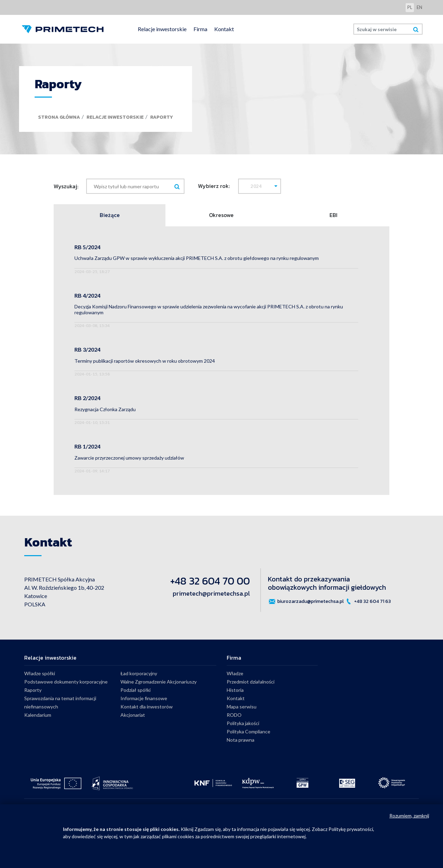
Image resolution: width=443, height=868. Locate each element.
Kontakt (224, 29)
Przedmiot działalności (251, 682)
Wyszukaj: (66, 186)
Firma (200, 29)
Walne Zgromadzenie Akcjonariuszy (159, 682)
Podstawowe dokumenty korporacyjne (66, 682)
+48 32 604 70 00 (210, 581)
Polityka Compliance (248, 731)
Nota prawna (241, 740)
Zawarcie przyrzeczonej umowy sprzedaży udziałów (129, 458)
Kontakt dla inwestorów (147, 707)
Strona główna (59, 117)
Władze (235, 673)
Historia (235, 690)
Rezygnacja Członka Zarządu (105, 409)
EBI (333, 215)
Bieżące (110, 215)
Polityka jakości (243, 723)
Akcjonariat (133, 715)
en (419, 7)
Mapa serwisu (242, 707)
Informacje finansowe (144, 698)
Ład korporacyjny (139, 673)
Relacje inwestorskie (162, 29)
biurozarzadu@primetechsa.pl (306, 602)
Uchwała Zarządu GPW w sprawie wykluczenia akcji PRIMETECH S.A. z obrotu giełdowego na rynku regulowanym (197, 258)
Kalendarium (38, 715)
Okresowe (221, 215)
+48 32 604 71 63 (368, 602)
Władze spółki (40, 673)
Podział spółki (135, 690)
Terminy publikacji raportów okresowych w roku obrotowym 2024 (145, 361)
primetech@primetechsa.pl (211, 593)
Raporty (162, 117)
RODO (234, 715)
